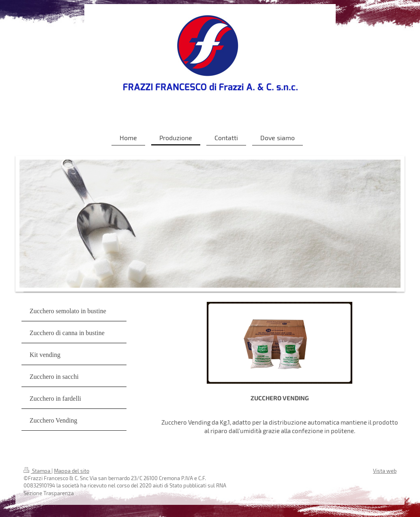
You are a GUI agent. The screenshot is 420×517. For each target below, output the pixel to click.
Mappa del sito (72, 471)
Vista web (385, 471)
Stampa (37, 471)
